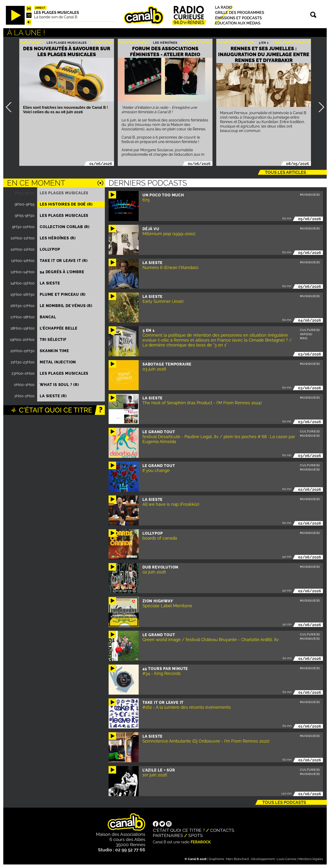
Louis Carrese (287, 859)
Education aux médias (238, 23)
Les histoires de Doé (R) (66, 204)
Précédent (11, 107)
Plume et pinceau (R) (63, 294)
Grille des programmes (240, 13)
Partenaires (168, 835)
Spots (196, 835)
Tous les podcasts (284, 802)
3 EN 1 (264, 42)
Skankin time (54, 351)
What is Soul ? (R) (59, 385)
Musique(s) (310, 195)
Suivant (319, 107)
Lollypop (50, 249)
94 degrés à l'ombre (62, 272)
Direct (40, 8)
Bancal (48, 317)
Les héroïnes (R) (58, 238)
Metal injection (58, 362)
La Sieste (50, 283)
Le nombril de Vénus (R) (66, 306)
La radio (224, 7)
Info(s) (306, 334)
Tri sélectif (53, 340)
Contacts (222, 830)
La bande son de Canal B (56, 17)
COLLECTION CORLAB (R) (65, 227)
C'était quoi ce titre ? (179, 830)
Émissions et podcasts (238, 18)
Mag (304, 338)
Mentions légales (311, 859)
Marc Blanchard (237, 859)
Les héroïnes (165, 42)
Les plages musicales (57, 13)
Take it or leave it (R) (64, 261)
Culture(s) (310, 330)
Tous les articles (285, 172)
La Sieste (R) (53, 396)
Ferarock (201, 842)
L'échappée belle (59, 328)
